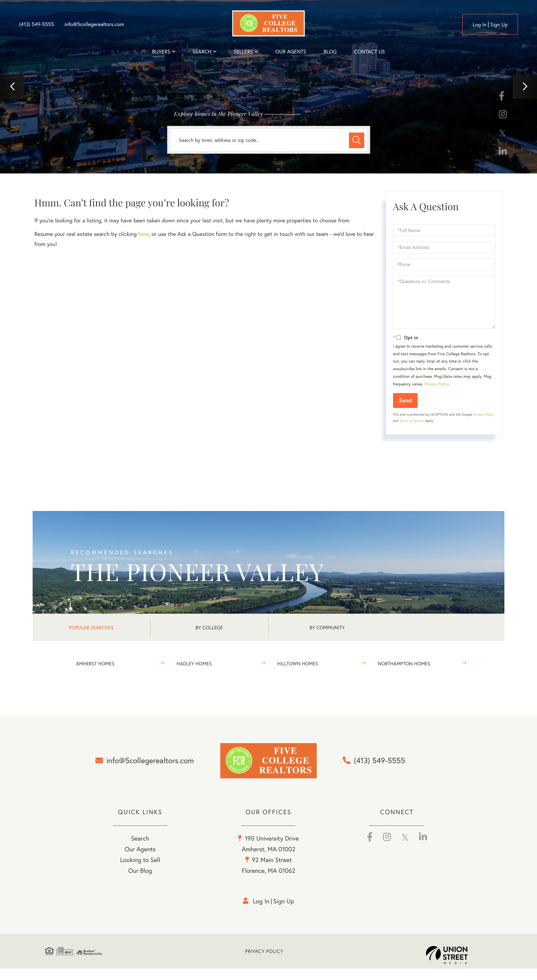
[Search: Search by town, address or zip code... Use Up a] (269, 140)
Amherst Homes (95, 663)
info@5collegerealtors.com (94, 24)
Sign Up (499, 25)
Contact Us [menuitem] (370, 52)
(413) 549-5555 (37, 24)
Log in (479, 25)
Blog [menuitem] (330, 52)
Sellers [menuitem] (244, 52)
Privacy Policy (437, 384)
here (143, 234)
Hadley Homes (194, 663)
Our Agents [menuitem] (291, 52)
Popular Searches (91, 627)
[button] (12, 87)
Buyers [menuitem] (161, 52)
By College (209, 627)
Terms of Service (412, 421)
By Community (327, 627)
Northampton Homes (404, 663)
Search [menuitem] (202, 52)
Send (405, 400)
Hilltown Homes (298, 663)
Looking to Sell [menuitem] (140, 871)
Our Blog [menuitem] (140, 882)
